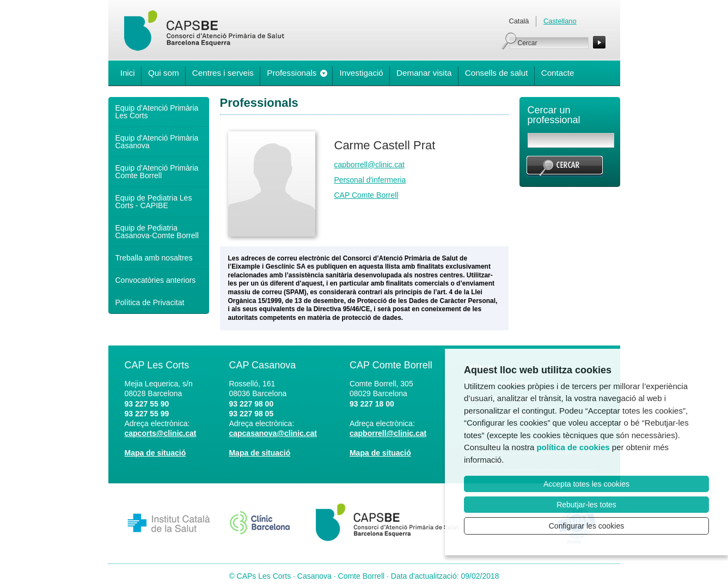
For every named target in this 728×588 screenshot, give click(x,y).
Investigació (362, 73)
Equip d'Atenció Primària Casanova (157, 142)
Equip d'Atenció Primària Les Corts (157, 112)
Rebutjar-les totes (586, 505)
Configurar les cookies (587, 526)
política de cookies (573, 447)
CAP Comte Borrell (366, 195)
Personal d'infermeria (370, 180)
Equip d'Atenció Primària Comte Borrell (157, 172)
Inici (128, 73)
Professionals (292, 73)
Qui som (164, 73)
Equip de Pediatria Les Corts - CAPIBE (154, 202)
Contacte (558, 73)
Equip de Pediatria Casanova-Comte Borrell (157, 232)
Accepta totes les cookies (586, 484)
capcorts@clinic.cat (161, 433)
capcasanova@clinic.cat (273, 433)
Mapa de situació (155, 453)
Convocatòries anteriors (156, 280)
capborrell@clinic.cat (369, 165)
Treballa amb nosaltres (154, 258)
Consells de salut (497, 73)
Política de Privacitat (150, 302)
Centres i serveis (223, 73)
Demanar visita (424, 73)
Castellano (560, 21)
